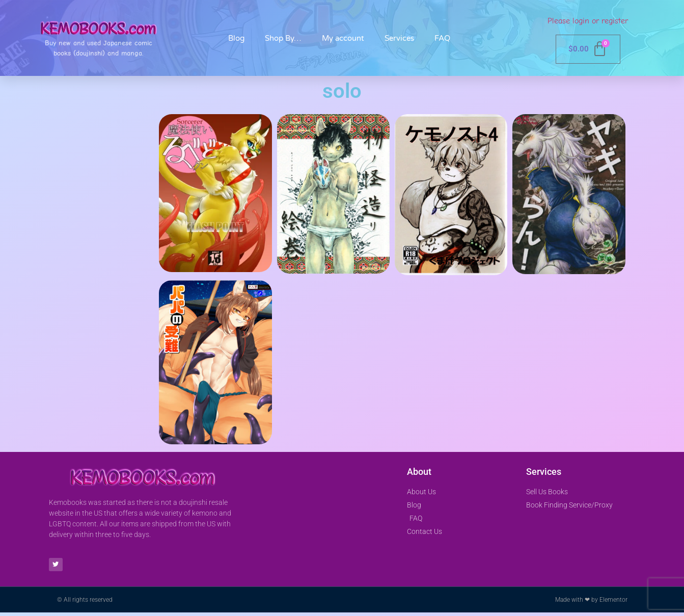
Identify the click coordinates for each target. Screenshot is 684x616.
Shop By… (283, 38)
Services (399, 38)
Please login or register (588, 21)
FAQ (442, 38)
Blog (236, 38)
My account (343, 38)
